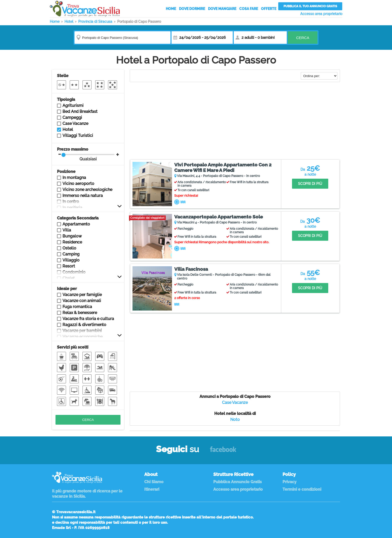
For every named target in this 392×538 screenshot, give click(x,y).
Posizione (66, 172)
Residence (72, 242)
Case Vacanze (235, 402)
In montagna (74, 178)
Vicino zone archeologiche (87, 190)
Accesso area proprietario (321, 14)
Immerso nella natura (83, 196)
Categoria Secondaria (78, 218)
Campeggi (72, 117)
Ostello (69, 248)
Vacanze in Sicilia (85, 9)
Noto (235, 420)
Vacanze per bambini (82, 331)
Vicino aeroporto (78, 184)
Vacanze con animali (82, 301)
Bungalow (72, 236)
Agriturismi (73, 105)
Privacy (289, 482)
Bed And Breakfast (80, 111)
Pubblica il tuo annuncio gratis (310, 6)
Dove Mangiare (222, 9)
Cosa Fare (249, 9)
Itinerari (152, 489)
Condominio (74, 272)
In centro (71, 202)
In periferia (72, 208)
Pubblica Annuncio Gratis (237, 482)
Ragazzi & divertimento (84, 325)
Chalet (69, 278)
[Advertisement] (235, 121)
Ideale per (67, 289)
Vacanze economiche (82, 337)
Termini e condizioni (302, 489)
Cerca (303, 38)
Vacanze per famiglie (82, 295)
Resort (69, 266)
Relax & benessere (80, 313)
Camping (71, 254)
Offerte (269, 9)
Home (171, 9)
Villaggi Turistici (78, 136)
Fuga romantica (77, 307)
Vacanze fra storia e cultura (88, 319)
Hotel (68, 129)
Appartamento (76, 224)
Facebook (223, 452)
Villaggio (71, 260)
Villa (67, 230)
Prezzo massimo (86, 154)
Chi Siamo (154, 482)
